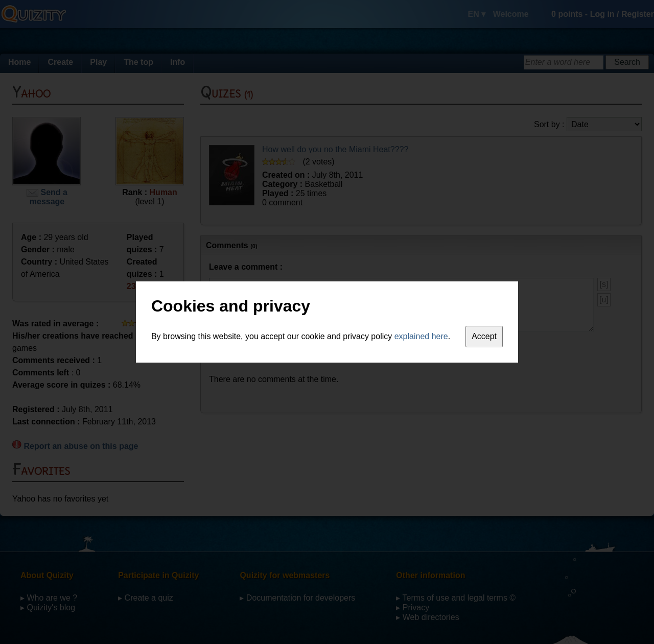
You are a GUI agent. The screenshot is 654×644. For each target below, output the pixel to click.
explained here (421, 336)
